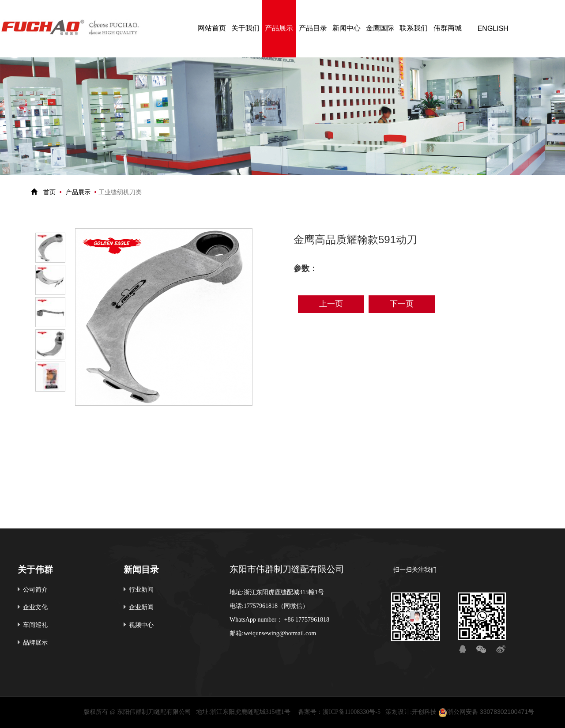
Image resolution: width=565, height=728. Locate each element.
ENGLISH (493, 28)
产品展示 (279, 28)
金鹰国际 (380, 28)
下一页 (402, 304)
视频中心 (141, 625)
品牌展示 (35, 643)
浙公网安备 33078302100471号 (486, 713)
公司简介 (35, 590)
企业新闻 (141, 608)
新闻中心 (347, 28)
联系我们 (414, 28)
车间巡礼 (35, 625)
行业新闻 (141, 590)
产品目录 (313, 28)
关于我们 (245, 28)
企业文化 (35, 608)
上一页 (331, 304)
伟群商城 (448, 28)
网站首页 (212, 28)
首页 (49, 193)
